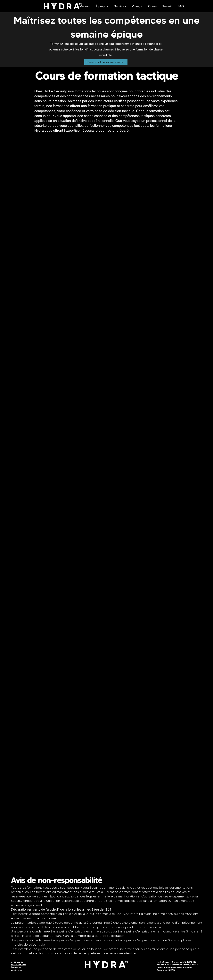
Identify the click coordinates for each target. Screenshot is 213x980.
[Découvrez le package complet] (106, 62)
